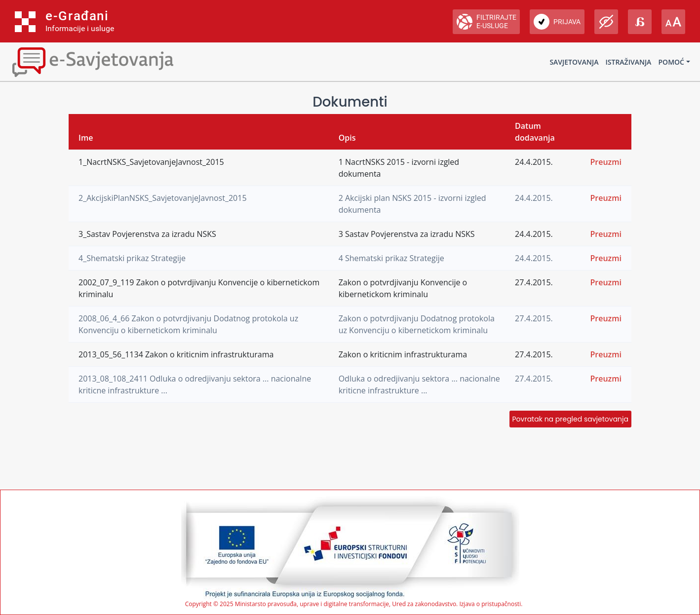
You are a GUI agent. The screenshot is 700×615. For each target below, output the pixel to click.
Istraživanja (629, 62)
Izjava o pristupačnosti (490, 604)
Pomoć (671, 62)
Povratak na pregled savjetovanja (570, 419)
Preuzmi (606, 162)
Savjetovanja (574, 62)
